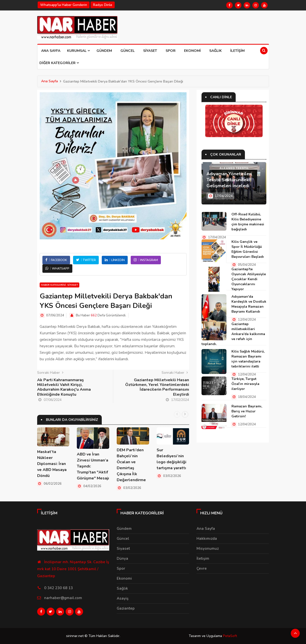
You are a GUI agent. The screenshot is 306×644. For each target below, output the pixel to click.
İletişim (237, 51)
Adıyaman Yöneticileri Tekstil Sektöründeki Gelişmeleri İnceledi (229, 180)
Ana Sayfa (51, 51)
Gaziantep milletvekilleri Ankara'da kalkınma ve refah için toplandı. (233, 334)
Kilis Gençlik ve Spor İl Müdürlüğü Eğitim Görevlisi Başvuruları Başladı (248, 249)
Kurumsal (78, 51)
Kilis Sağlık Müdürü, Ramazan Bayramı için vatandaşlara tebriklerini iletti (248, 359)
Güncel (128, 51)
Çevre (202, 568)
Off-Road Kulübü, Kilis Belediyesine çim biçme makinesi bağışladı (248, 222)
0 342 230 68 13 (58, 588)
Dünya (122, 558)
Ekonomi (192, 51)
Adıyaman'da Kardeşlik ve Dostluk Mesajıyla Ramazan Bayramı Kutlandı (249, 304)
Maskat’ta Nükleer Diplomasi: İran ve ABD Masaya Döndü (52, 464)
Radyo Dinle (103, 5)
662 (94, 315)
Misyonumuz (208, 549)
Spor (171, 51)
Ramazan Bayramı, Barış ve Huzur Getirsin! (247, 411)
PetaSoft (230, 636)
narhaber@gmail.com (63, 598)
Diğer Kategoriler (59, 63)
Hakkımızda (207, 539)
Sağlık (215, 51)
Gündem (104, 51)
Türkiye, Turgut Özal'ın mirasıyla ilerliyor (245, 384)
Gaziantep (126, 608)
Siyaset (150, 51)
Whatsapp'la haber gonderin (64, 5)
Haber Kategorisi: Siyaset (59, 285)
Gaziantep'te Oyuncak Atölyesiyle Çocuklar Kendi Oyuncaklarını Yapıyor (249, 279)
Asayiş (123, 598)
